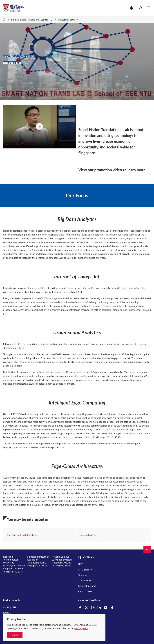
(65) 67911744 (15, 571)
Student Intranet (87, 586)
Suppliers (83, 575)
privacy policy (81, 628)
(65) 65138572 (64, 565)
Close (15, 635)
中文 (81, 564)
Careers (7, 613)
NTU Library (85, 569)
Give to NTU (85, 591)
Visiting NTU (10, 607)
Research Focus (66, 20)
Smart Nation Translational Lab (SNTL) (32, 20)
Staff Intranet (86, 580)
